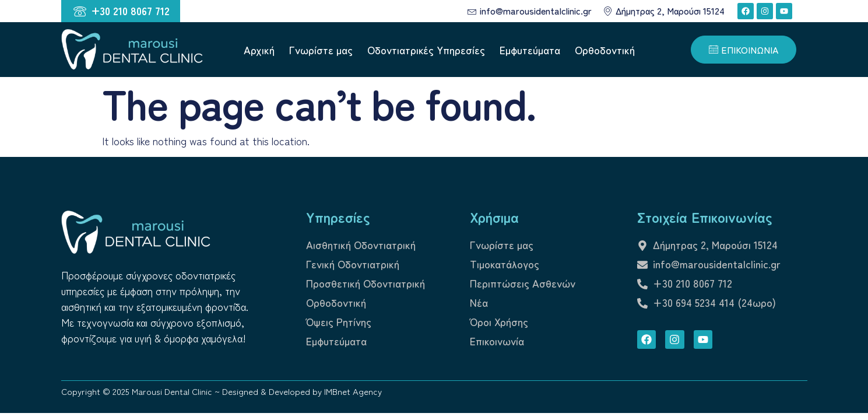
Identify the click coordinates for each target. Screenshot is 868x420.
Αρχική (259, 50)
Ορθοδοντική (605, 50)
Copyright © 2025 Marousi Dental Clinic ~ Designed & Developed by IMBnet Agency (222, 391)
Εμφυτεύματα (530, 50)
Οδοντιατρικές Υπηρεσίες (426, 50)
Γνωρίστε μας (321, 50)
